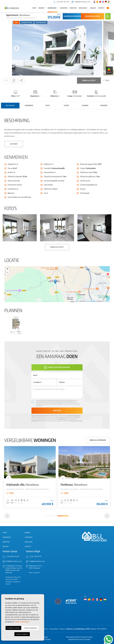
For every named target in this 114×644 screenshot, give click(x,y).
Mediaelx (93, 629)
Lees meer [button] (14, 144)
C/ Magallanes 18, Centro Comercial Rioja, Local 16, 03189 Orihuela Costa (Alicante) (14, 569)
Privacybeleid (69, 402)
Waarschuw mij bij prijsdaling (75, 16)
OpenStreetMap (91, 301)
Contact (101, 8)
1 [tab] (51, 516)
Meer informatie (22, 622)
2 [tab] (63, 516)
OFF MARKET (102, 629)
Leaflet (77, 301)
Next (99, 48)
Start (34, 8)
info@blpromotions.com (81, 2)
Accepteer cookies (13, 628)
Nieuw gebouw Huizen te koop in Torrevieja (79, 637)
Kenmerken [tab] (29, 106)
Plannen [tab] (85, 106)
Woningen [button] (52, 8)
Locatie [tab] (66, 106)
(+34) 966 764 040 (61, 2)
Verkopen (64, 8)
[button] (21, 80)
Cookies (45, 629)
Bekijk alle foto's (89, 81)
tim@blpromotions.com (37, 561)
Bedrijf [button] (41, 8)
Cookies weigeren (22, 634)
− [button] (7, 273)
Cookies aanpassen (31, 628)
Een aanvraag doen (92, 16)
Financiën (104, 106)
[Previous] (7, 516)
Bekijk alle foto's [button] (57, 247)
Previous (15, 48)
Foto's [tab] (48, 106)
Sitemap (62, 629)
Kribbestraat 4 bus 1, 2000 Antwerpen (36, 567)
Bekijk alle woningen (98, 440)
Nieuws (93, 8)
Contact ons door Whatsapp (57, 367)
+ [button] (7, 269)
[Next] (107, 516)
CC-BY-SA (106, 301)
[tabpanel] (84, 477)
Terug (106, 81)
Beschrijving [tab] (10, 106)
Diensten (73, 8)
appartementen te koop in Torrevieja (79, 639)
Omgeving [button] (83, 8)
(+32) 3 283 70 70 (35, 556)
